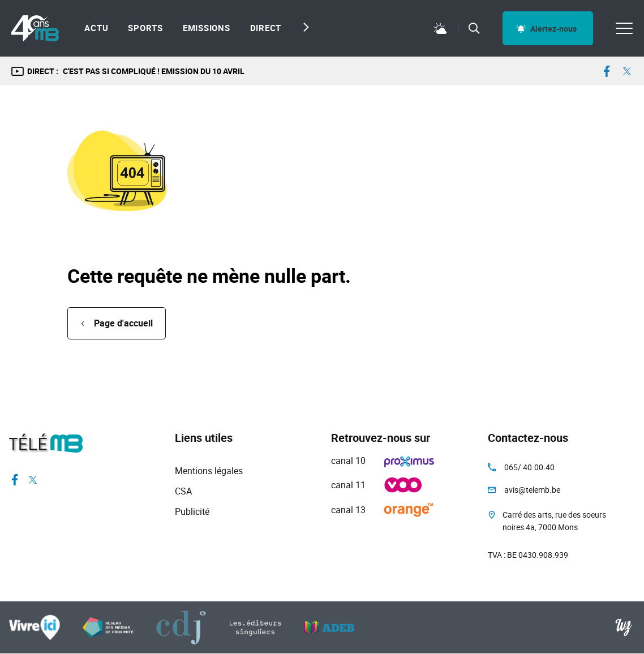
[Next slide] (303, 27)
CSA (183, 491)
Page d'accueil (123, 323)
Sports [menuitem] (145, 28)
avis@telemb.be (532, 490)
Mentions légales (209, 471)
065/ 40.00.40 (529, 467)
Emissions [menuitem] (207, 28)
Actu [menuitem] (96, 28)
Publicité (192, 511)
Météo (440, 28)
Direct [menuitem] (266, 28)
